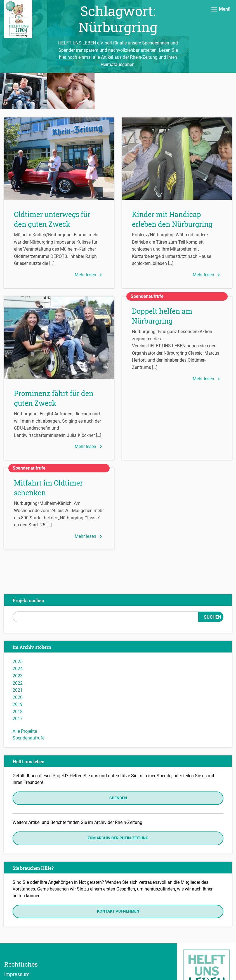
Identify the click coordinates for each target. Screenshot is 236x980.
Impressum (17, 938)
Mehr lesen (89, 239)
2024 (18, 632)
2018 (18, 675)
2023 (18, 639)
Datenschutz (18, 946)
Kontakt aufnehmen (118, 875)
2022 (18, 647)
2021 (18, 654)
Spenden (118, 762)
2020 (18, 661)
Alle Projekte (25, 695)
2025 (18, 625)
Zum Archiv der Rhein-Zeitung (118, 802)
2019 (18, 668)
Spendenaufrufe (29, 702)
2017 (18, 682)
